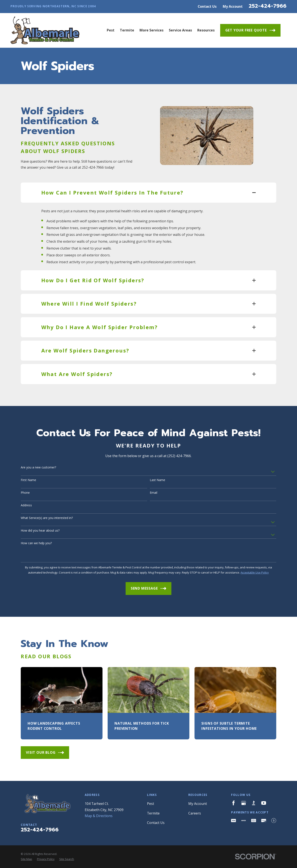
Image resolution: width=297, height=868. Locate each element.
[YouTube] (264, 803)
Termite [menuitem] (127, 30)
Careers (195, 813)
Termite (153, 813)
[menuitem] (26, 859)
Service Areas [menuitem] (180, 30)
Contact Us (207, 6)
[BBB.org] (254, 803)
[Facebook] (233, 803)
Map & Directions (99, 816)
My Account (233, 6)
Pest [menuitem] (111, 30)
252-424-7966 (268, 6)
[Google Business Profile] (244, 803)
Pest (151, 804)
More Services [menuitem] (151, 30)
